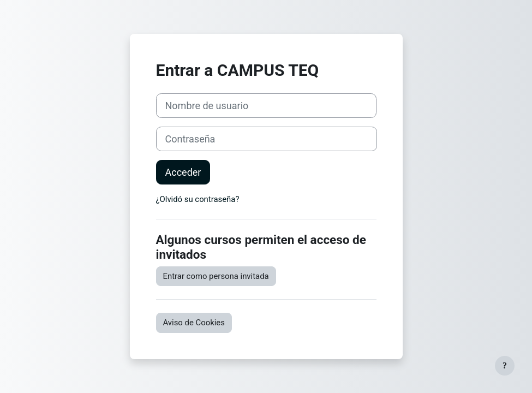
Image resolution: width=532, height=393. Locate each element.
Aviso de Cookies (194, 323)
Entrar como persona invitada (216, 276)
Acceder (183, 172)
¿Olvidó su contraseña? (198, 199)
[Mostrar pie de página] (505, 366)
